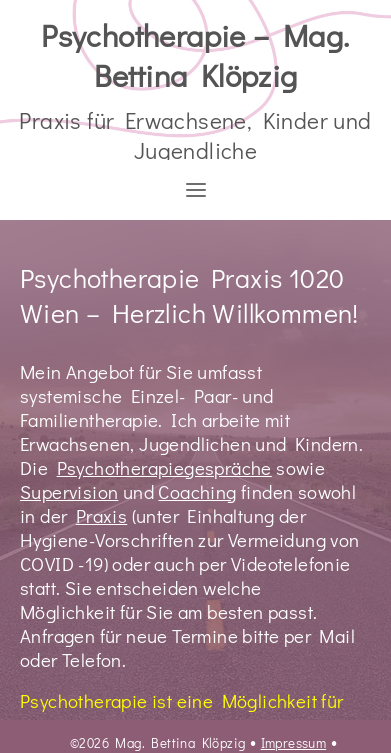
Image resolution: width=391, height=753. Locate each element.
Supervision (69, 491)
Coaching (197, 491)
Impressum (294, 743)
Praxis (101, 515)
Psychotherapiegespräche (164, 467)
